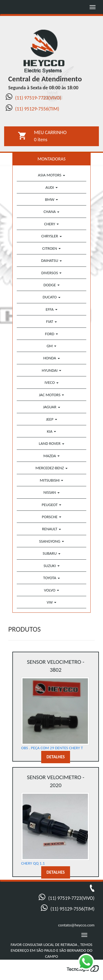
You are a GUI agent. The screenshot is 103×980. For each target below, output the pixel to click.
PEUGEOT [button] (51, 505)
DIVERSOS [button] (52, 273)
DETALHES (55, 757)
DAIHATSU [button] (51, 260)
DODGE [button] (51, 285)
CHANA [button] (52, 212)
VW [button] (51, 602)
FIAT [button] (51, 321)
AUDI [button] (51, 187)
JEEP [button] (51, 419)
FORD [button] (51, 334)
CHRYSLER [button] (51, 236)
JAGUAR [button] (51, 407)
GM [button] (52, 346)
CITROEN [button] (51, 248)
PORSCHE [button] (51, 517)
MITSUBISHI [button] (52, 480)
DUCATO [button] (51, 297)
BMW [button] (52, 199)
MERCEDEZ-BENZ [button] (51, 468)
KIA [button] (52, 431)
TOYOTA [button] (51, 578)
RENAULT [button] (51, 529)
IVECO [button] (51, 382)
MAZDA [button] (52, 456)
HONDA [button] (51, 358)
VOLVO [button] (51, 590)
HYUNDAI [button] (51, 370)
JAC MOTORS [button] (52, 395)
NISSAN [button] (51, 492)
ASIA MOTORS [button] (51, 175)
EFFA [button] (51, 309)
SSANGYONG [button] (51, 541)
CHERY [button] (51, 224)
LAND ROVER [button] (51, 443)
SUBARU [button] (51, 553)
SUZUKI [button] (51, 566)
